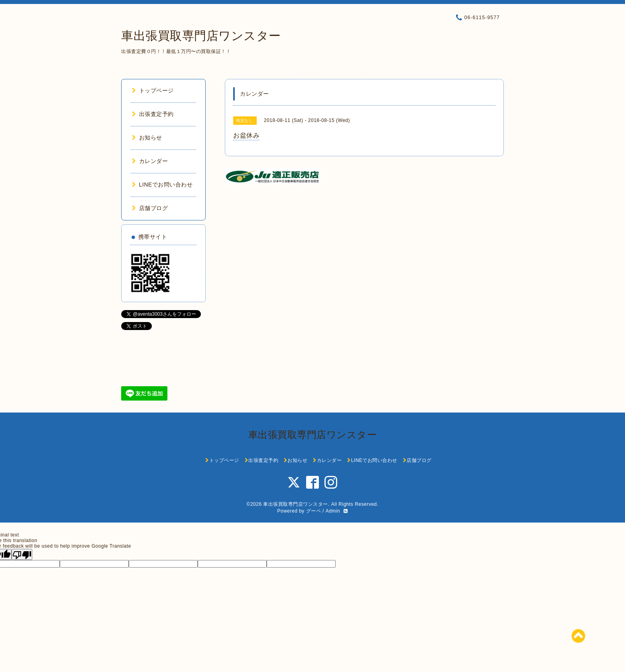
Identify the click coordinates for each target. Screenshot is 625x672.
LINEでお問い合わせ (162, 185)
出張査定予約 (153, 114)
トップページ (153, 90)
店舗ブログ (150, 208)
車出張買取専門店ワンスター (201, 36)
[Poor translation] (22, 554)
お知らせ (147, 138)
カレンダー (150, 161)
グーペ (314, 511)
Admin (333, 511)
